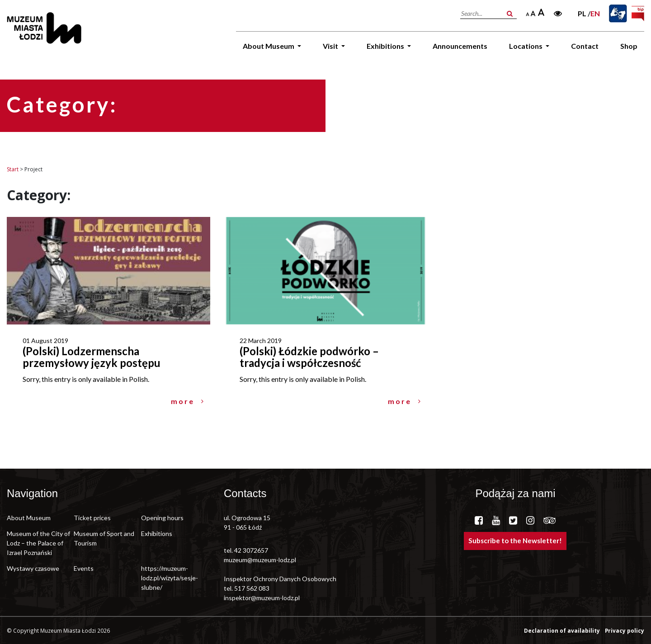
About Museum (269, 46)
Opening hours (162, 518)
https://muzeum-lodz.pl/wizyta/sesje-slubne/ (170, 578)
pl (582, 13)
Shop (629, 46)
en (595, 13)
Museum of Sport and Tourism (104, 538)
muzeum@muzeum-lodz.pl (260, 560)
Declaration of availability (563, 630)
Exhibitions (386, 46)
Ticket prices (92, 518)
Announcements (460, 46)
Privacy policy (625, 630)
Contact (585, 46)
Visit (331, 46)
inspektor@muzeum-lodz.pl (262, 598)
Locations (526, 46)
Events (84, 568)
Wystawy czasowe (33, 568)
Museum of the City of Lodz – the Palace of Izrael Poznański (38, 543)
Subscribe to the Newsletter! (515, 541)
